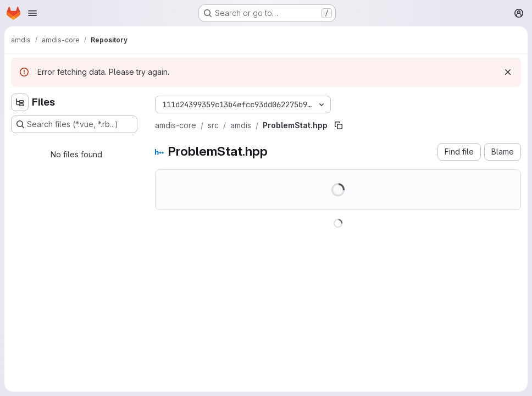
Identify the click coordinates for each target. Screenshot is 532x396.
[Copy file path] (339, 125)
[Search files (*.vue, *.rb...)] (74, 124)
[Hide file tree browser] (20, 102)
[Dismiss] (508, 72)
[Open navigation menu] (32, 13)
